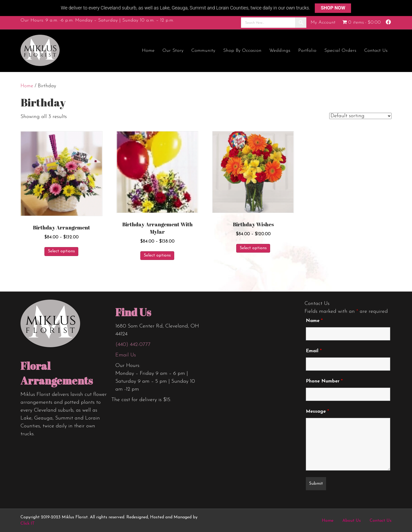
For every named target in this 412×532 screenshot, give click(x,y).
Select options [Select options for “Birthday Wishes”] (253, 248)
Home (148, 51)
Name (314, 321)
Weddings (280, 51)
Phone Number (324, 381)
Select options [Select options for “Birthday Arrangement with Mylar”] (157, 255)
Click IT (28, 524)
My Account (323, 22)
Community (203, 51)
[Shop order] (360, 116)
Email (314, 351)
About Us (352, 521)
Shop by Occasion (242, 51)
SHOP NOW (333, 8)
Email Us (126, 355)
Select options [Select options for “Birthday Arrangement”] (61, 251)
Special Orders (340, 51)
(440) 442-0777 (133, 345)
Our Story (173, 51)
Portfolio (307, 51)
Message (317, 411)
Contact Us (376, 51)
